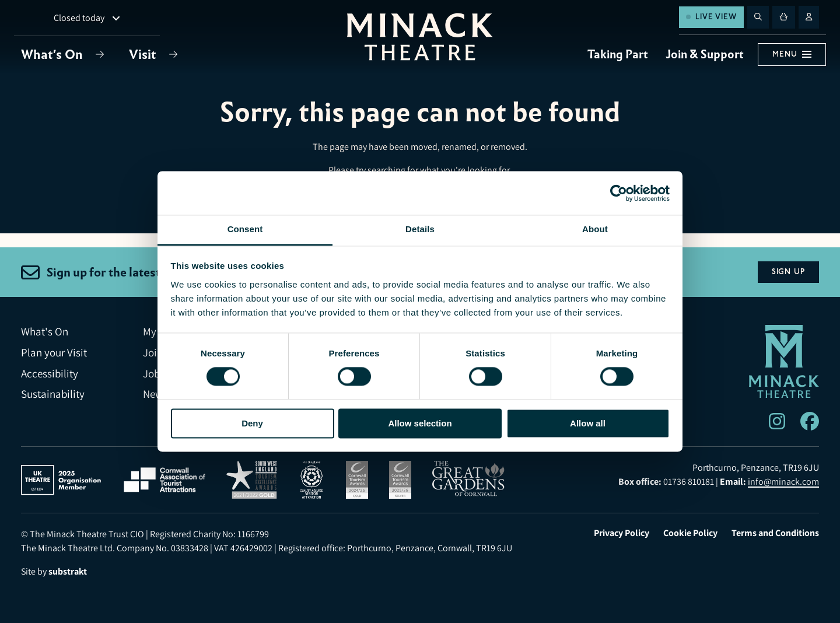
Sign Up (788, 272)
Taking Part (618, 54)
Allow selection (420, 423)
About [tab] (595, 229)
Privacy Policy (622, 533)
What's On (53, 55)
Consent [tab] (245, 229)
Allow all (588, 423)
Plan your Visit (54, 353)
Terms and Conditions (775, 533)
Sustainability (53, 394)
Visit (144, 55)
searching (386, 170)
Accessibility (50, 374)
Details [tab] (420, 229)
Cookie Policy (690, 533)
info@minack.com (783, 482)
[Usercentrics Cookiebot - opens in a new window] (619, 193)
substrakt (68, 571)
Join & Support (705, 54)
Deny (252, 423)
